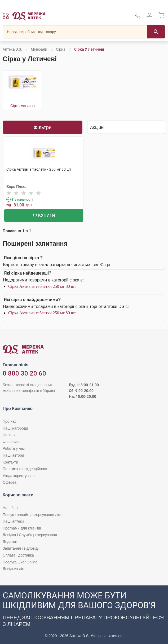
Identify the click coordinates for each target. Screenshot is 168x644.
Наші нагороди (15, 428)
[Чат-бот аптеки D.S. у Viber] (84, 615)
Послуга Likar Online (20, 562)
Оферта (10, 482)
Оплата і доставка (18, 555)
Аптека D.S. (12, 49)
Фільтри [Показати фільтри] (43, 127)
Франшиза (12, 442)
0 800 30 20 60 (24, 373)
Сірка (61, 49)
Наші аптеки (13, 521)
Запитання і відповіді (21, 548)
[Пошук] (156, 32)
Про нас (10, 421)
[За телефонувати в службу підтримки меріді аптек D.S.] (138, 17)
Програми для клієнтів (22, 528)
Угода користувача (19, 476)
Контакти (10, 462)
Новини (9, 435)
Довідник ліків (15, 569)
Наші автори (13, 455)
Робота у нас (14, 448)
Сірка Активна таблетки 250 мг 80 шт (42, 286)
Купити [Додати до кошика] (44, 216)
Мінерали (39, 49)
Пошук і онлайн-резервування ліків (33, 515)
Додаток (10, 542)
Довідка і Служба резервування (30, 535)
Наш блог (11, 508)
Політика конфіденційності (25, 469)
